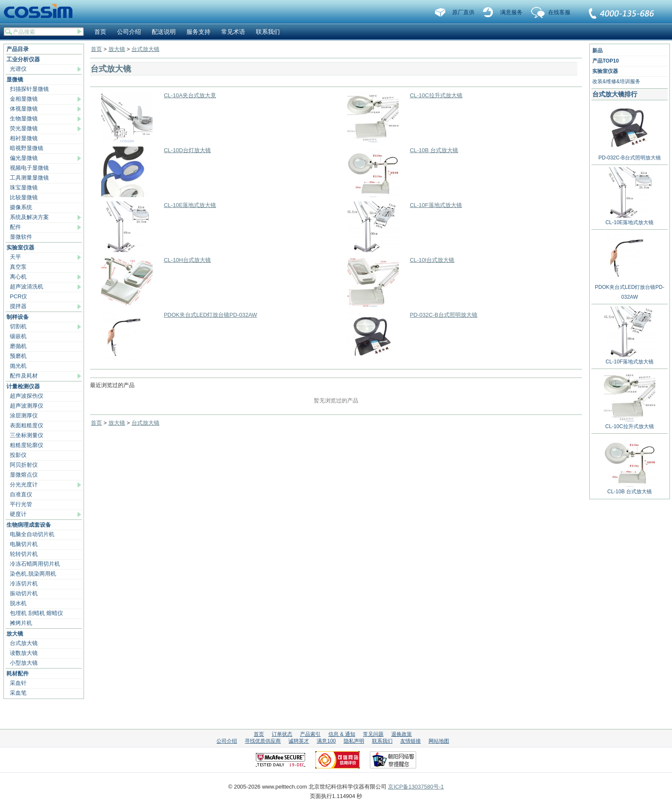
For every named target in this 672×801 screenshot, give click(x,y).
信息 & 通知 (342, 734)
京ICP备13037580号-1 (416, 787)
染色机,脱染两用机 (33, 574)
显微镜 (15, 79)
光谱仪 (18, 69)
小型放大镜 (24, 663)
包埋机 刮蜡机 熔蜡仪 (36, 613)
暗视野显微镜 (27, 148)
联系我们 (622, 14)
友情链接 (411, 741)
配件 (15, 227)
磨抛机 (18, 346)
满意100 (326, 741)
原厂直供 (463, 12)
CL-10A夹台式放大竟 (190, 95)
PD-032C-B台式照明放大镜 (443, 315)
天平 (15, 257)
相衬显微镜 (24, 138)
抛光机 (18, 366)
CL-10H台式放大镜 (187, 260)
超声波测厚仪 (27, 406)
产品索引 (310, 734)
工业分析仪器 (23, 59)
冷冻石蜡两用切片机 (35, 564)
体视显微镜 (24, 109)
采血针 (18, 683)
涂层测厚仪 (24, 415)
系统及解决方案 (29, 217)
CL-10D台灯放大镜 (187, 150)
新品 (597, 51)
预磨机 (18, 356)
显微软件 (21, 237)
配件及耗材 (24, 376)
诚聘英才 (299, 741)
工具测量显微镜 (29, 178)
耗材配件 (18, 673)
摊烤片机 (21, 623)
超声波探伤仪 (27, 396)
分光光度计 (24, 484)
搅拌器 (18, 306)
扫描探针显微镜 (29, 89)
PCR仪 (18, 296)
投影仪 (18, 455)
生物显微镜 (24, 118)
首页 (100, 32)
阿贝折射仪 (24, 465)
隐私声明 (354, 741)
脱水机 (18, 603)
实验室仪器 (20, 247)
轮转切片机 (24, 554)
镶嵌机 (18, 336)
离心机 (18, 277)
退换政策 (402, 734)
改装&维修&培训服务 (616, 81)
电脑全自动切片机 (32, 534)
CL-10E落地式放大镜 (190, 205)
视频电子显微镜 (29, 168)
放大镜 (15, 634)
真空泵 (18, 267)
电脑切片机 (24, 544)
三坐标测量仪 (27, 435)
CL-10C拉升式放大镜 (436, 95)
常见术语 (233, 32)
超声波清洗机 (27, 286)
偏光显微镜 (24, 158)
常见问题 (373, 734)
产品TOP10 (606, 61)
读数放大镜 (24, 653)
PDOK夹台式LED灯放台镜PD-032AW (210, 315)
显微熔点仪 (24, 475)
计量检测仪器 (23, 386)
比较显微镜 (24, 197)
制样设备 (18, 317)
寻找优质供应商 (263, 741)
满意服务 (511, 12)
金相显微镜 (24, 99)
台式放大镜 (24, 643)
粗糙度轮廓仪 (27, 445)
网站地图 (439, 741)
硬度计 (18, 514)
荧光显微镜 (24, 128)
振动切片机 (24, 593)
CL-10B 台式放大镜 (434, 150)
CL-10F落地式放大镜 (436, 205)
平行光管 (21, 504)
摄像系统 (21, 207)
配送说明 (164, 32)
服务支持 (198, 32)
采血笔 (18, 693)
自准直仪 (21, 494)
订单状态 (282, 734)
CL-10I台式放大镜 (432, 260)
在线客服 (559, 12)
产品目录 (18, 49)
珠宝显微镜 (24, 187)
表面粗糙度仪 (27, 425)
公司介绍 (129, 32)
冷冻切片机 (24, 583)
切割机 (18, 326)
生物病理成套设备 (29, 525)
